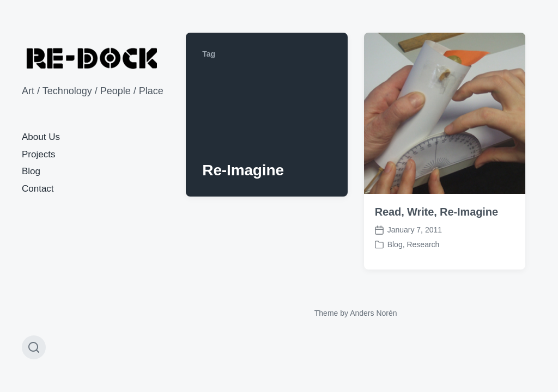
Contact (38, 189)
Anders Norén (373, 313)
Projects (38, 154)
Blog (31, 171)
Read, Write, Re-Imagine (436, 212)
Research (423, 244)
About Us (41, 137)
